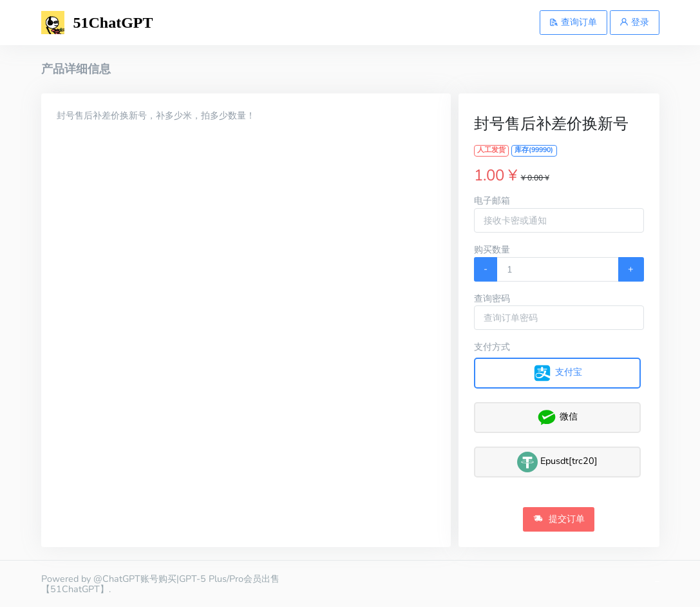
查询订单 (573, 22)
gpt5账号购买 (657, 582)
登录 (634, 22)
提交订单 (559, 519)
